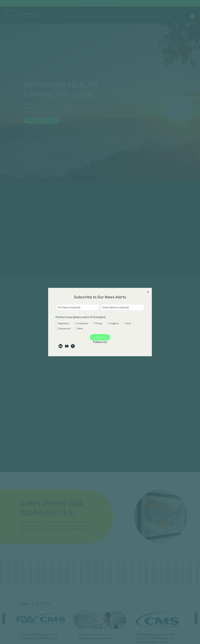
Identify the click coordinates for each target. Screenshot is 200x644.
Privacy (97, 323)
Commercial (63, 328)
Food (127, 323)
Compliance (81, 323)
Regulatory (62, 323)
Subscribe (100, 337)
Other (79, 328)
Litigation (113, 323)
